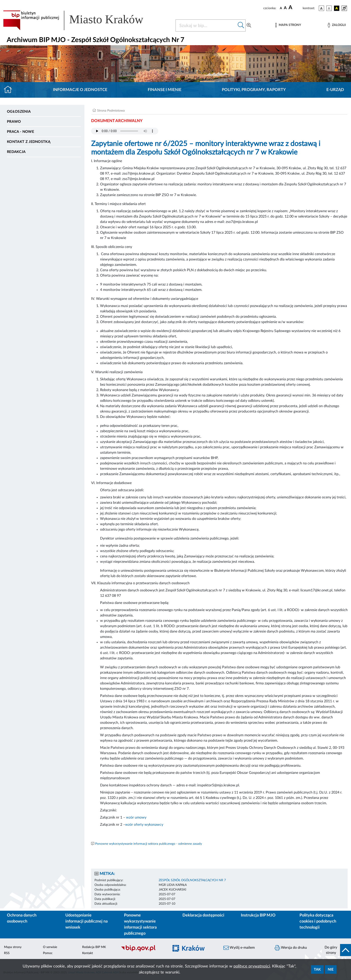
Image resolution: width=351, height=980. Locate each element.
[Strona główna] (10, 90)
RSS (7, 953)
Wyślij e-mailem (239, 948)
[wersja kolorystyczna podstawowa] (321, 8)
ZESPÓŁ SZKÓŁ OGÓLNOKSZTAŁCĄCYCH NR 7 (192, 880)
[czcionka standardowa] (281, 8)
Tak (317, 969)
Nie (331, 969)
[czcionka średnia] (285, 8)
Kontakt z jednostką (29, 142)
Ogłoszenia (19, 112)
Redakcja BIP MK (94, 947)
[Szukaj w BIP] (206, 25)
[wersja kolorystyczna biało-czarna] (329, 8)
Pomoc (48, 953)
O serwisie (50, 947)
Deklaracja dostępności (203, 915)
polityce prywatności (252, 966)
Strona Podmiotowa (111, 111)
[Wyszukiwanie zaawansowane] (249, 25)
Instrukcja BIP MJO (258, 915)
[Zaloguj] (337, 25)
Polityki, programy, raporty (254, 90)
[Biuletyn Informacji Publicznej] (143, 951)
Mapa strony (13, 947)
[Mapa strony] (288, 25)
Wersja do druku (291, 948)
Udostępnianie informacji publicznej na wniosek (87, 921)
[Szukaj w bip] (241, 25)
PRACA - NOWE (20, 132)
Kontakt (88, 953)
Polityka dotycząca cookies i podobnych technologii (318, 921)
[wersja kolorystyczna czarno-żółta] (337, 8)
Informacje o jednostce (80, 90)
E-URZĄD (335, 90)
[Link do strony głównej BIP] (80, 20)
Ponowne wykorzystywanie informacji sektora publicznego (140, 924)
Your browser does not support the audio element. (125, 131)
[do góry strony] (336, 950)
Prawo (14, 122)
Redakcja (16, 152)
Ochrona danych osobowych (22, 918)
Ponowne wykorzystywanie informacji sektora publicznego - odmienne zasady (149, 844)
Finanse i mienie (165, 90)
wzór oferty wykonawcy (144, 825)
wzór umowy (136, 817)
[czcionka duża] (295, 8)
